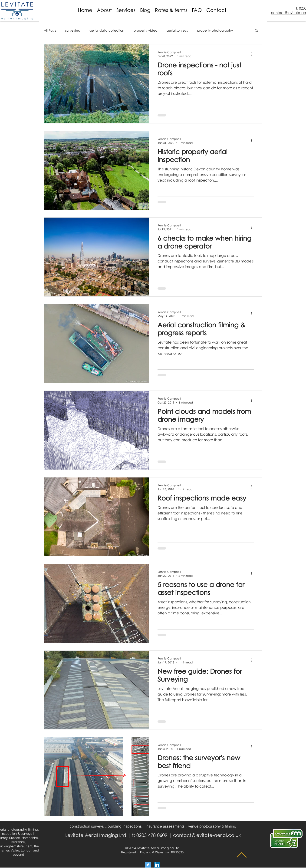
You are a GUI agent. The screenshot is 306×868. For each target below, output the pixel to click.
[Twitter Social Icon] (148, 865)
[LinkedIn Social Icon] (157, 865)
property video (145, 30)
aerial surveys (177, 30)
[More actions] (253, 54)
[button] (171, 10)
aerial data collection (107, 30)
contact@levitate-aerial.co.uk (207, 835)
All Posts (50, 30)
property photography (215, 30)
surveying (73, 30)
